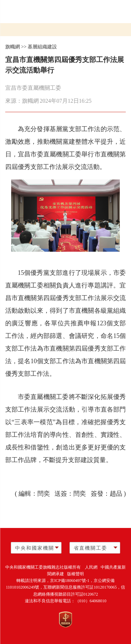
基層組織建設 (42, 47)
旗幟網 (13, 47)
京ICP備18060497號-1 (70, 581)
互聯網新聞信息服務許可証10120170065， (82, 587)
